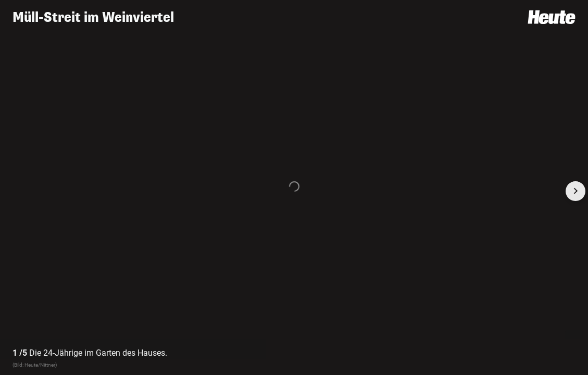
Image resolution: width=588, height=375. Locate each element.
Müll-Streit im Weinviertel (93, 17)
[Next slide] (576, 191)
